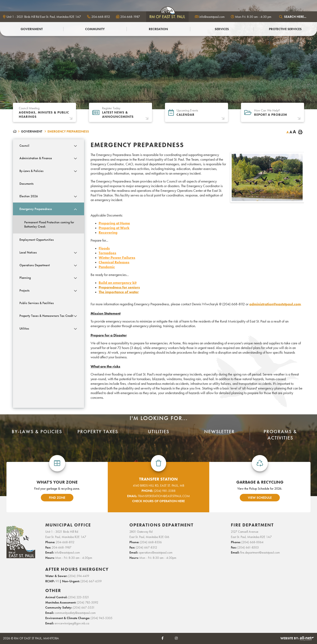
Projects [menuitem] (24, 290)
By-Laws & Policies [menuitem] (31, 171)
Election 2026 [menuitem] (29, 196)
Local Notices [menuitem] (28, 252)
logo (167, 16)
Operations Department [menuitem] (35, 265)
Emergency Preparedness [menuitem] (36, 209)
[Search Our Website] (296, 17)
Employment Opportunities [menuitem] (37, 240)
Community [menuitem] (95, 29)
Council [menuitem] (24, 146)
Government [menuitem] (32, 29)
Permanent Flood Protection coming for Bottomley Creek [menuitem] (49, 224)
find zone (57, 498)
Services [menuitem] (222, 29)
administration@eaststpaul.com (275, 304)
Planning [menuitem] (25, 278)
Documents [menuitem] (26, 184)
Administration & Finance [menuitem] (36, 158)
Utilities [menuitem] (24, 328)
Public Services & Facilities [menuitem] (37, 303)
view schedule (260, 498)
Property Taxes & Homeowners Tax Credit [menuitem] (46, 316)
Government (32, 131)
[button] (76, 146)
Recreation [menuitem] (158, 29)
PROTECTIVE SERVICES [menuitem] (285, 29)
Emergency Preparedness (68, 131)
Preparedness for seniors (119, 287)
